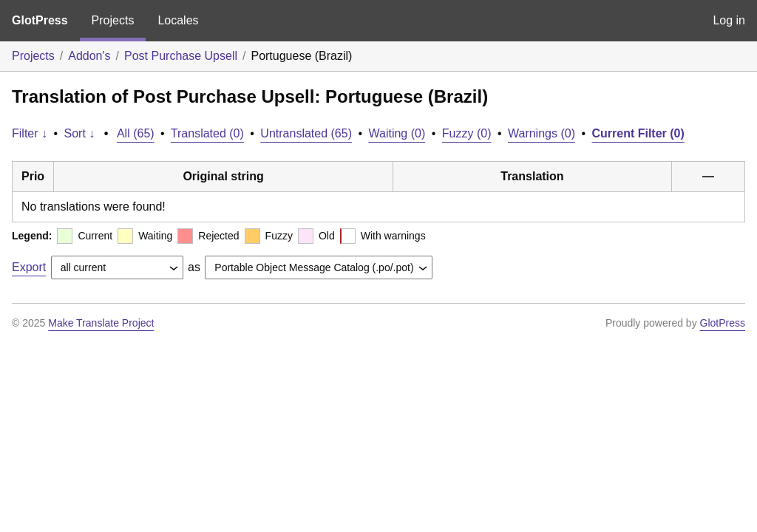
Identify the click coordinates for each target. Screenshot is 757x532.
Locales (178, 20)
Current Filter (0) (638, 133)
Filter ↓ (30, 133)
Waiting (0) (397, 133)
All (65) (136, 133)
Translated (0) (207, 133)
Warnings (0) (542, 133)
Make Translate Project (101, 323)
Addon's (89, 56)
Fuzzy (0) (467, 133)
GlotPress (40, 20)
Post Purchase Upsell (181, 56)
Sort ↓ (80, 133)
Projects (113, 20)
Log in (729, 20)
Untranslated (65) (306, 133)
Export (29, 267)
